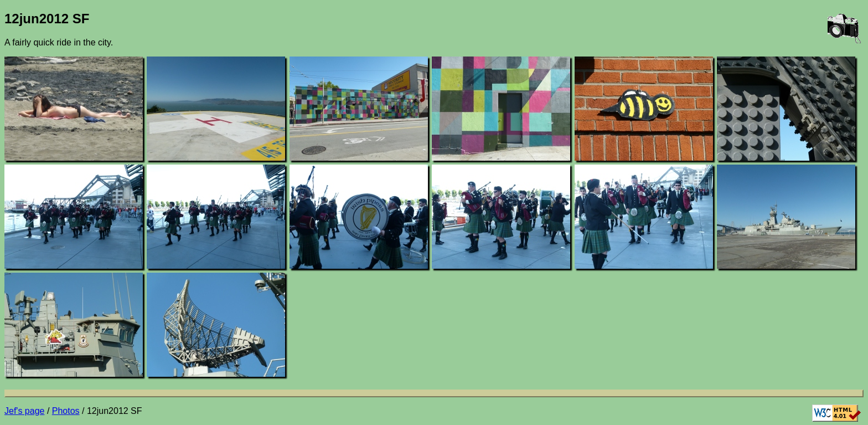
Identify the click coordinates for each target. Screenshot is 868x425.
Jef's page (24, 411)
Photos (66, 411)
